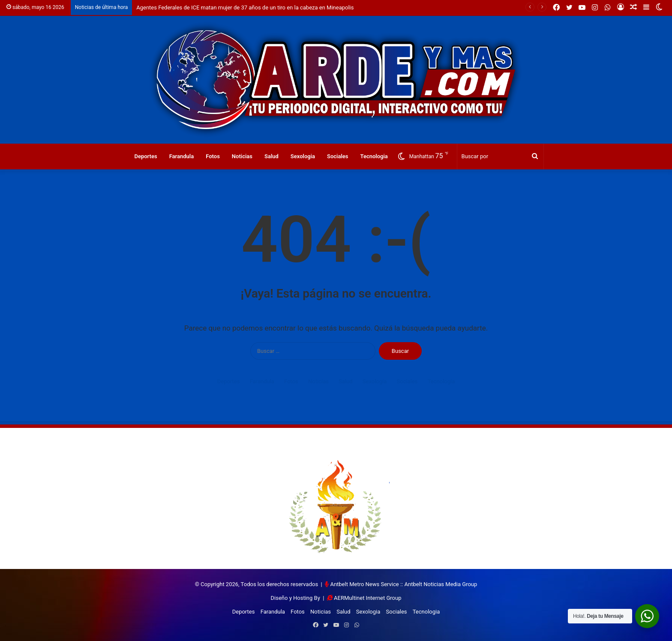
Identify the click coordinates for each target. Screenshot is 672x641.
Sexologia (303, 156)
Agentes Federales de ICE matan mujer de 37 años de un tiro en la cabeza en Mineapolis (245, 8)
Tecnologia (374, 156)
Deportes (145, 156)
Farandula (182, 156)
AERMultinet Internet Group (367, 598)
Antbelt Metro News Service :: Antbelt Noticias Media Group (403, 584)
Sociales (338, 156)
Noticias (242, 156)
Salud (271, 156)
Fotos (213, 156)
